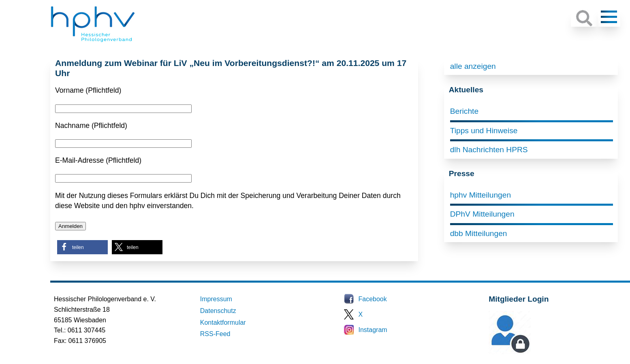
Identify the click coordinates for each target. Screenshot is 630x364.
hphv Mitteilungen (481, 195)
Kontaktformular (223, 322)
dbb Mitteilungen (479, 233)
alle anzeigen (473, 66)
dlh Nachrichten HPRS (489, 150)
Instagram (373, 330)
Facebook (373, 299)
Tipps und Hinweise (484, 131)
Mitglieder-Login (533, 352)
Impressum (216, 299)
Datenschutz (218, 311)
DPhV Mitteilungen (482, 214)
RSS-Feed (215, 334)
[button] (82, 247)
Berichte (464, 111)
